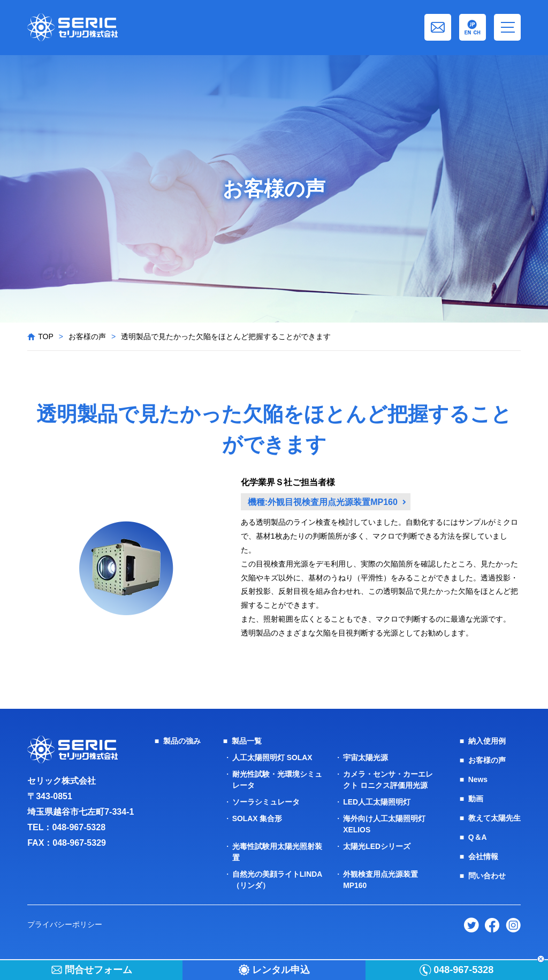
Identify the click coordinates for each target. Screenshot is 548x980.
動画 (476, 799)
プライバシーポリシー (65, 924)
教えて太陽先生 (494, 818)
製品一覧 (247, 741)
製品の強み (182, 741)
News (478, 779)
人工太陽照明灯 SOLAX (272, 757)
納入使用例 (487, 741)
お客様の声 (87, 336)
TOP (46, 336)
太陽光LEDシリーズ (377, 846)
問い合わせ (487, 876)
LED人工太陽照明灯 (377, 802)
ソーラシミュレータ (266, 802)
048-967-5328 (79, 827)
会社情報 (483, 856)
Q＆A (478, 837)
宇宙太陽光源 (366, 757)
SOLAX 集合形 (257, 818)
